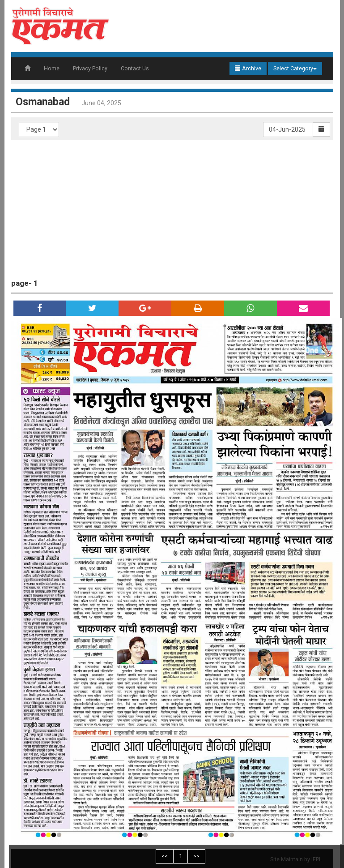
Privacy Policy (90, 68)
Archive (248, 68)
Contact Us (135, 68)
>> (196, 856)
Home (52, 68)
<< (165, 856)
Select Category (295, 68)
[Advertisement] (177, 207)
